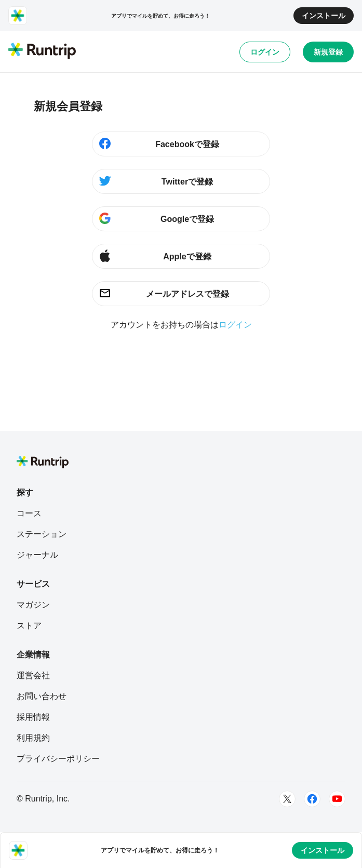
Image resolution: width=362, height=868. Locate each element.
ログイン (265, 52)
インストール (324, 16)
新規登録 (328, 52)
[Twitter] (287, 799)
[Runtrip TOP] (42, 51)
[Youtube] (337, 799)
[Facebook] (312, 799)
